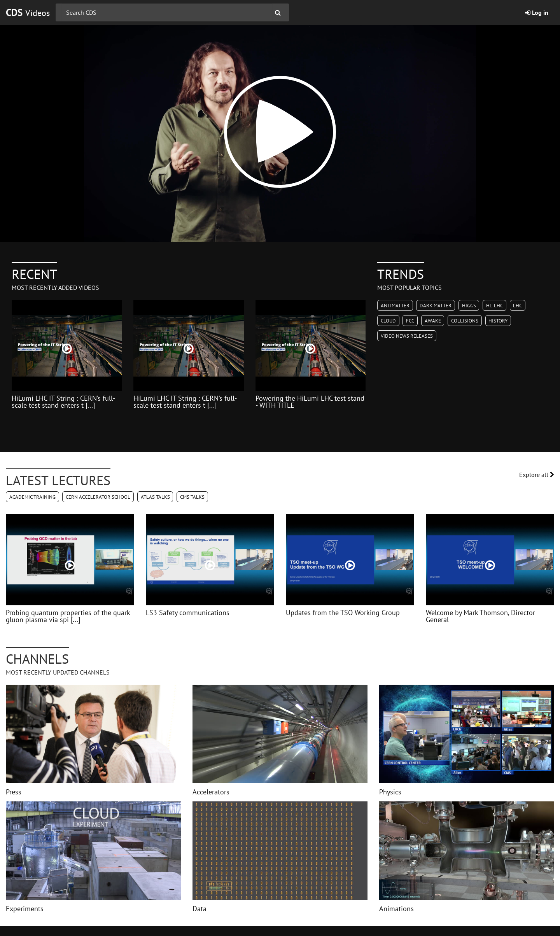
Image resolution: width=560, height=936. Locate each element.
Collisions (465, 321)
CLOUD (388, 321)
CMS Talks (192, 497)
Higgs (469, 306)
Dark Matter (436, 306)
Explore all (537, 475)
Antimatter (395, 306)
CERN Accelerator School (98, 497)
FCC (410, 321)
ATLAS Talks (155, 497)
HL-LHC (494, 306)
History (498, 321)
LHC (517, 306)
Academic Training (32, 497)
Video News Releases (407, 336)
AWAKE (433, 321)
